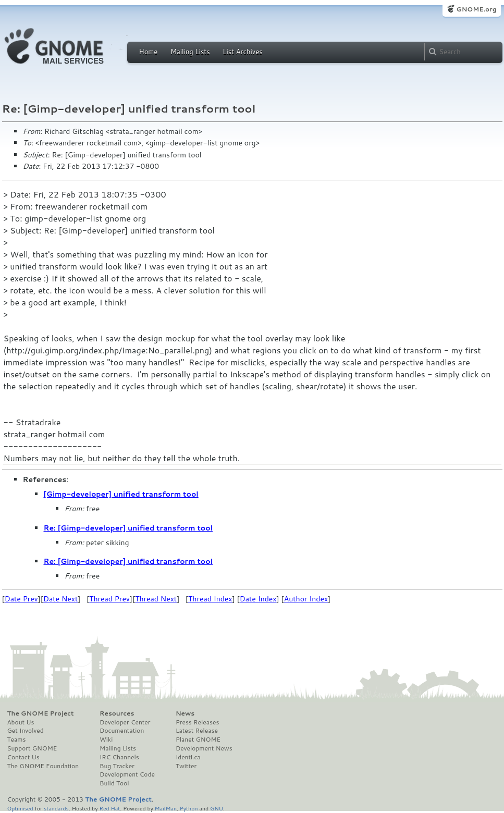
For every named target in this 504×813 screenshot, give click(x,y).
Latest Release (197, 731)
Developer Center (125, 722)
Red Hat (109, 808)
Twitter (186, 766)
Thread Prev (109, 599)
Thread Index (210, 599)
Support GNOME (32, 748)
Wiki (106, 740)
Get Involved (26, 731)
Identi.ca (188, 757)
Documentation (122, 731)
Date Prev (21, 599)
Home (149, 52)
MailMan (166, 808)
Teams (17, 740)
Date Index (258, 599)
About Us (21, 722)
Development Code (127, 774)
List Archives (242, 52)
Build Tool (114, 783)
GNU (217, 808)
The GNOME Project (41, 713)
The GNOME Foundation (43, 766)
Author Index (306, 599)
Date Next (60, 599)
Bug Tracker (117, 766)
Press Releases (197, 722)
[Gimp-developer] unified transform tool (121, 494)
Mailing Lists (190, 52)
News (185, 713)
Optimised (20, 808)
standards (56, 808)
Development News (204, 748)
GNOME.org (476, 9)
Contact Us (23, 757)
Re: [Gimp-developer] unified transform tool (128, 528)
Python (189, 808)
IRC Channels (119, 757)
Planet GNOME (198, 740)
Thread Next (156, 599)
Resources (117, 713)
